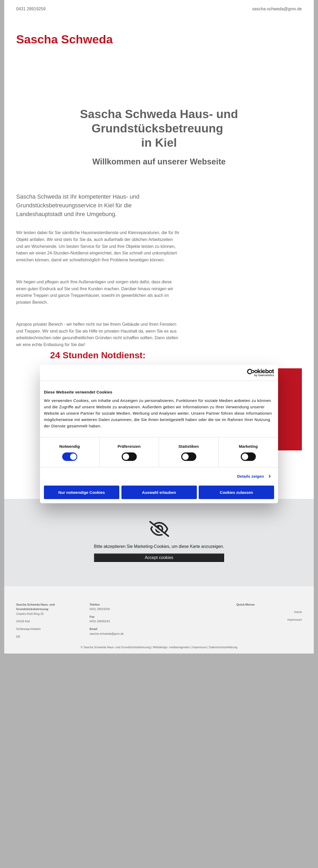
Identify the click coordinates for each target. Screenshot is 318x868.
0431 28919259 (100, 609)
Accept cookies (159, 558)
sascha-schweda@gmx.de (107, 634)
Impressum (295, 620)
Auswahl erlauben (159, 492)
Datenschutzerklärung (223, 647)
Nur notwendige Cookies (82, 492)
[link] (159, 529)
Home (298, 612)
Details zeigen (250, 476)
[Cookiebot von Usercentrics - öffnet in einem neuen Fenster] (251, 373)
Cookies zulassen (237, 492)
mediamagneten (180, 647)
